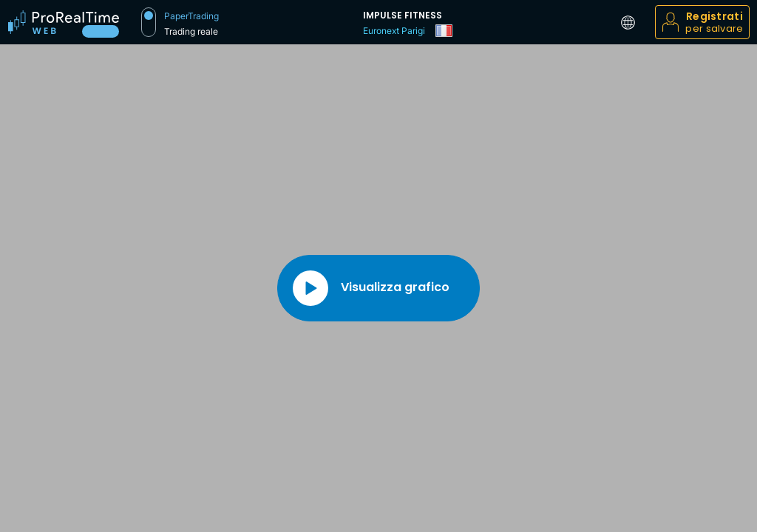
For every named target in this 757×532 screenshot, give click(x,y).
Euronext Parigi (394, 31)
